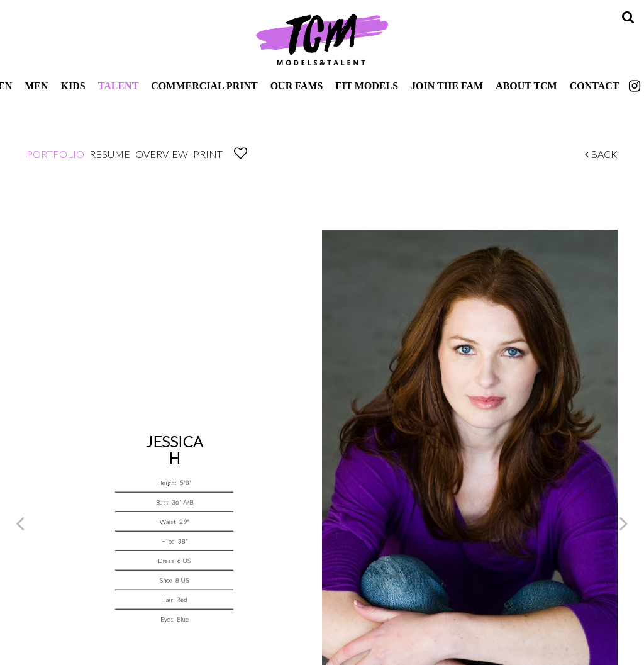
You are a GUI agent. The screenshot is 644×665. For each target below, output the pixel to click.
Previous (20, 523)
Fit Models (367, 86)
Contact (595, 86)
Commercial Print (204, 86)
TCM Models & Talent (322, 39)
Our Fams (297, 86)
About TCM (526, 86)
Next (624, 523)
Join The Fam (447, 86)
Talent (119, 86)
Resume (110, 154)
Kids (73, 86)
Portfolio (55, 154)
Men (36, 86)
